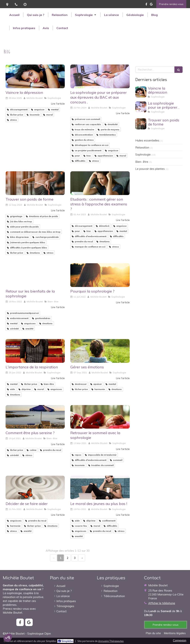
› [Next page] (82, 558)
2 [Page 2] (68, 558)
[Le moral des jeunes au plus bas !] (100, 488)
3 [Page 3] (75, 558)
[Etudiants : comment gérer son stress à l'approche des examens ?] (100, 183)
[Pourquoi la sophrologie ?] (100, 275)
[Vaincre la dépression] (35, 76)
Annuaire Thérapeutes (111, 641)
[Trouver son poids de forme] (35, 183)
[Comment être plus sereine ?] (35, 417)
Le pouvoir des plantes (150, 169)
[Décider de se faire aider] (35, 488)
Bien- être (142, 162)
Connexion (180, 640)
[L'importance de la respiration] (35, 351)
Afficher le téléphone (162, 603)
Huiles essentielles (147, 140)
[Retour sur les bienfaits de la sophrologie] (35, 275)
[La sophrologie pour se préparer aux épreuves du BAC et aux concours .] (100, 76)
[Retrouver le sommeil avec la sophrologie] (100, 417)
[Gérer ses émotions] (100, 351)
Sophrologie (143, 155)
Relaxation (142, 147)
